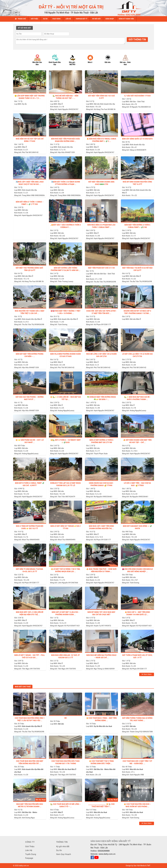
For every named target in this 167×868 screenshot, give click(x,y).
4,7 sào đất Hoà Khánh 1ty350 (137, 96)
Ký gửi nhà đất (63, 846)
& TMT (148, 866)
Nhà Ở (60, 104)
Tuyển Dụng (31, 854)
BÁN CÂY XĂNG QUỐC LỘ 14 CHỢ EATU (137, 139)
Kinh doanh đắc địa (108, 104)
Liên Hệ (29, 850)
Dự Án (24, 104)
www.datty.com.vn (107, 854)
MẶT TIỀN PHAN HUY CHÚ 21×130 (101, 268)
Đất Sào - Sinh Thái (137, 102)
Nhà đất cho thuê (106, 726)
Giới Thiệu (30, 846)
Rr (65, 718)
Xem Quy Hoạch (64, 854)
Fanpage (29, 858)
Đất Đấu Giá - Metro (101, 769)
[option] (40, 60)
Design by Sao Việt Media (135, 866)
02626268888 (104, 851)
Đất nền (97, 104)
